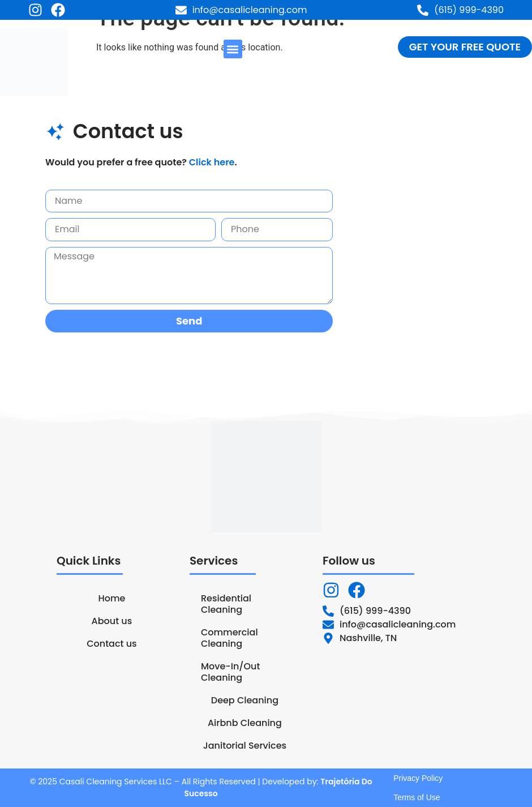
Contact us (111, 644)
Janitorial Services (245, 746)
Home (111, 598)
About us (112, 621)
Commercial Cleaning (229, 638)
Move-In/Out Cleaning (230, 672)
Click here (212, 162)
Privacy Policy (418, 778)
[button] (233, 49)
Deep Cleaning (245, 700)
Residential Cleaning (226, 604)
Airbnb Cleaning (245, 723)
